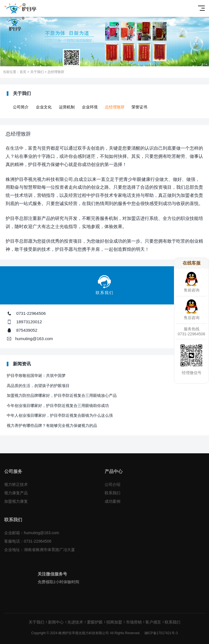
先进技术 (75, 622)
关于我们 (37, 72)
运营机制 (67, 107)
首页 (23, 72)
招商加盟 (114, 622)
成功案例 (112, 501)
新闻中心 (56, 622)
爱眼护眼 (95, 622)
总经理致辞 (56, 72)
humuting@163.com (34, 339)
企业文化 (44, 107)
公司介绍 (112, 484)
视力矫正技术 (16, 484)
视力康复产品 (16, 493)
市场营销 (134, 622)
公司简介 (21, 107)
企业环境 (90, 107)
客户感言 (153, 622)
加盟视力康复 (16, 501)
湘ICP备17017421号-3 (161, 633)
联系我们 (112, 493)
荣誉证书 (139, 107)
